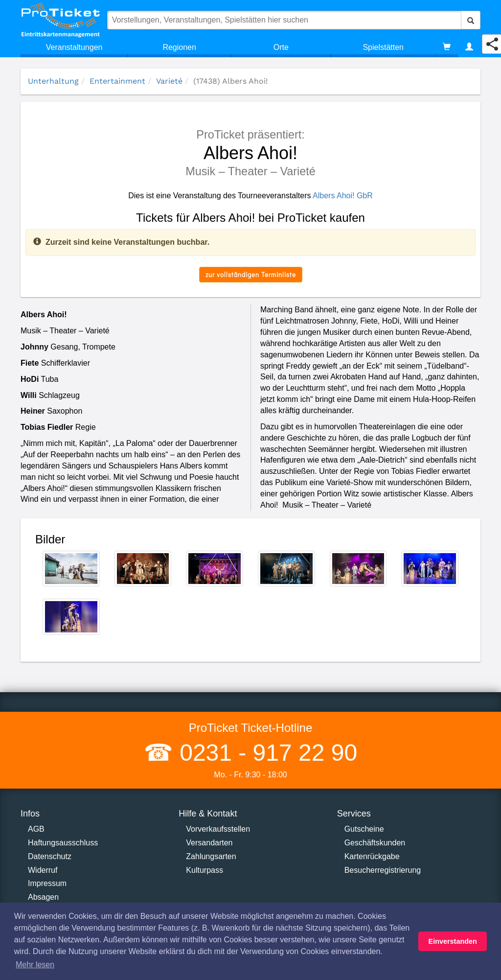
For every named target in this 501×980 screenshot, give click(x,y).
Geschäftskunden (375, 843)
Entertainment (117, 81)
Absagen (43, 897)
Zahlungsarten (211, 856)
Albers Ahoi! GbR (343, 196)
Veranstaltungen (74, 47)
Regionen (179, 47)
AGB (36, 829)
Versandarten (209, 843)
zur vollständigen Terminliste (251, 274)
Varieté (169, 81)
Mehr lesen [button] (35, 965)
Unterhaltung (53, 81)
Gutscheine (364, 829)
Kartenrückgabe (372, 856)
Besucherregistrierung (383, 870)
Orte (281, 47)
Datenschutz (50, 856)
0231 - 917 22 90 (265, 753)
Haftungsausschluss (63, 843)
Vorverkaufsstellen (218, 829)
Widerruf (43, 870)
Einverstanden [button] (453, 941)
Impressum (47, 883)
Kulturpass (205, 870)
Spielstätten (383, 47)
